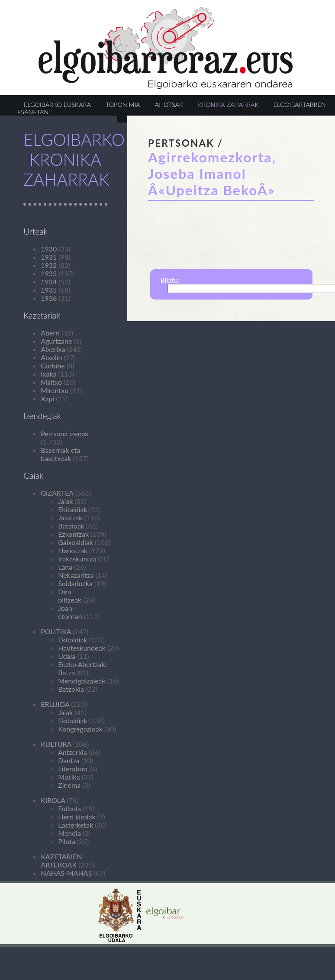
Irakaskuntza (77, 559)
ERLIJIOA (55, 704)
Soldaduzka (75, 583)
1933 (49, 273)
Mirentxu (55, 390)
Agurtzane (56, 341)
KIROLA (53, 800)
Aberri (50, 333)
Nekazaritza (76, 575)
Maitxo (51, 382)
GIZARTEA (57, 493)
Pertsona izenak (65, 434)
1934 (49, 282)
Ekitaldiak (72, 509)
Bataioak (71, 526)
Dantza (69, 760)
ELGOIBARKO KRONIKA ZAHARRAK (74, 159)
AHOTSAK (169, 105)
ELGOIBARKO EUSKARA (57, 105)
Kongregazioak (80, 729)
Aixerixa (53, 349)
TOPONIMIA (123, 105)
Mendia (69, 833)
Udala (67, 656)
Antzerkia (72, 752)
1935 (49, 290)
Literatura (73, 769)
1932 (49, 265)
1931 (49, 257)
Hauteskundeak (82, 648)
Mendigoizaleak (82, 681)
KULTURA (56, 744)
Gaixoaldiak (76, 542)
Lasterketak (76, 825)
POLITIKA (56, 631)
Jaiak (65, 501)
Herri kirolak (77, 817)
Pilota (67, 841)
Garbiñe (53, 366)
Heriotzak (73, 550)
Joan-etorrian (70, 612)
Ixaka (48, 374)
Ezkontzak (73, 534)
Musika (69, 777)
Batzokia (71, 689)
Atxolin (51, 357)
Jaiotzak (70, 517)
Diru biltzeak (70, 596)
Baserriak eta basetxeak (60, 454)
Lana (65, 567)
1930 (49, 249)
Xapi (47, 398)
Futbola (69, 808)
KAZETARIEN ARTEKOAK (61, 861)
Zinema (69, 785)
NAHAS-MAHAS (66, 873)
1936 (49, 298)
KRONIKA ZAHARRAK (228, 105)
